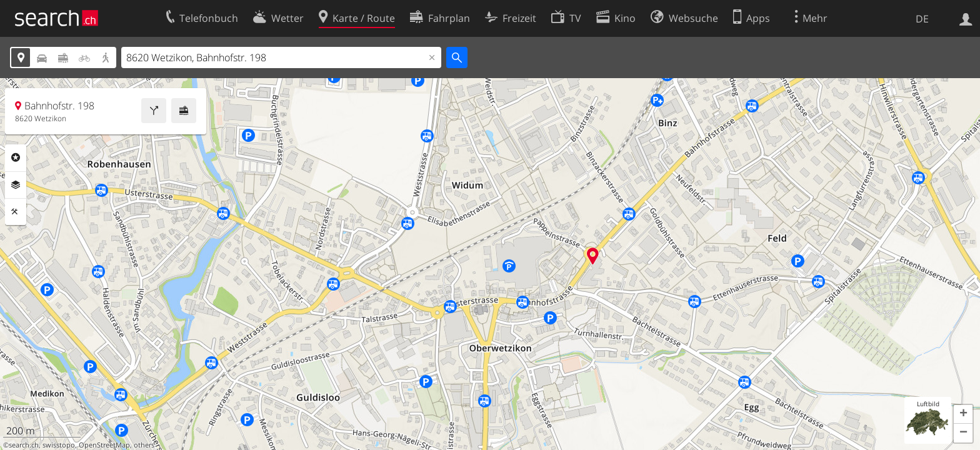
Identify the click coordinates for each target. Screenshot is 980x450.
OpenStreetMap (104, 445)
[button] (963, 414)
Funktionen (16, 212)
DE (922, 19)
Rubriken (16, 157)
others (144, 445)
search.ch (24, 445)
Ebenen (16, 185)
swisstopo (59, 445)
